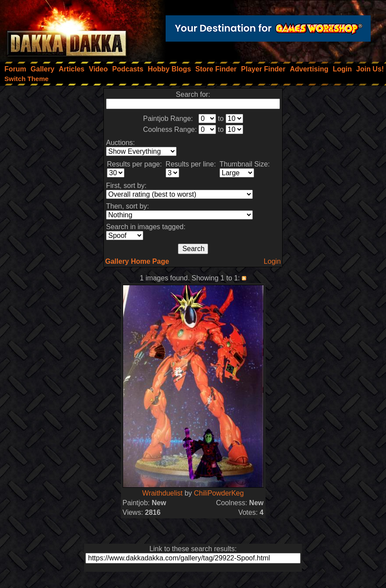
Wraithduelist (163, 493)
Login (272, 261)
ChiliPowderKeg (219, 493)
